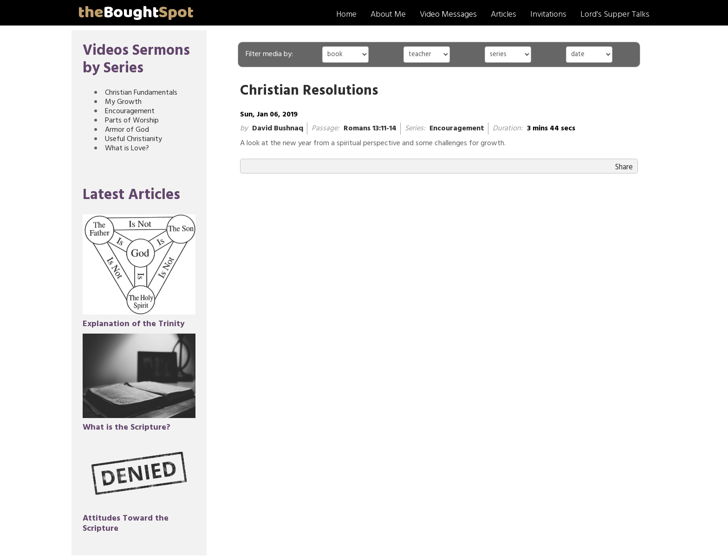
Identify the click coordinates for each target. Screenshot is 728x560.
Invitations (548, 15)
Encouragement (130, 111)
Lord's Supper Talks (615, 15)
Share (624, 167)
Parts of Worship (132, 121)
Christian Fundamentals (141, 93)
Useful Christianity (133, 139)
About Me (388, 15)
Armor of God (127, 130)
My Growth (123, 102)
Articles (504, 15)
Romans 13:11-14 (370, 129)
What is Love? (127, 148)
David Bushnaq (278, 129)
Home (346, 15)
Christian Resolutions (309, 91)
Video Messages (448, 15)
